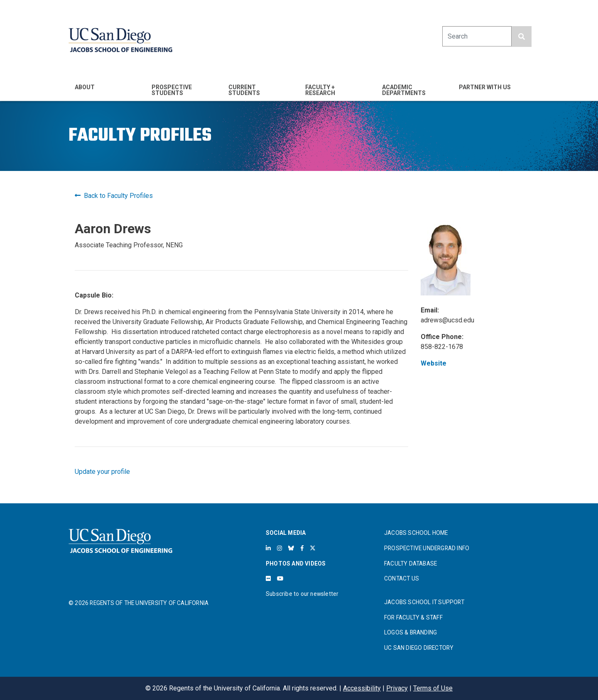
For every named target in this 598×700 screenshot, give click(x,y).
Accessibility (362, 688)
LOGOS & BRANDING (411, 632)
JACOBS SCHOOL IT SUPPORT (424, 602)
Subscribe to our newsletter (302, 594)
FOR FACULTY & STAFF (413, 617)
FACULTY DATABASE (411, 563)
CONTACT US (402, 578)
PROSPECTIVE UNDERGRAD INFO (427, 548)
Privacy (397, 688)
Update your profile (102, 472)
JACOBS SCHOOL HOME (416, 533)
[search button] (522, 37)
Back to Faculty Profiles (114, 196)
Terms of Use (433, 688)
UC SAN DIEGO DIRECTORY (419, 648)
